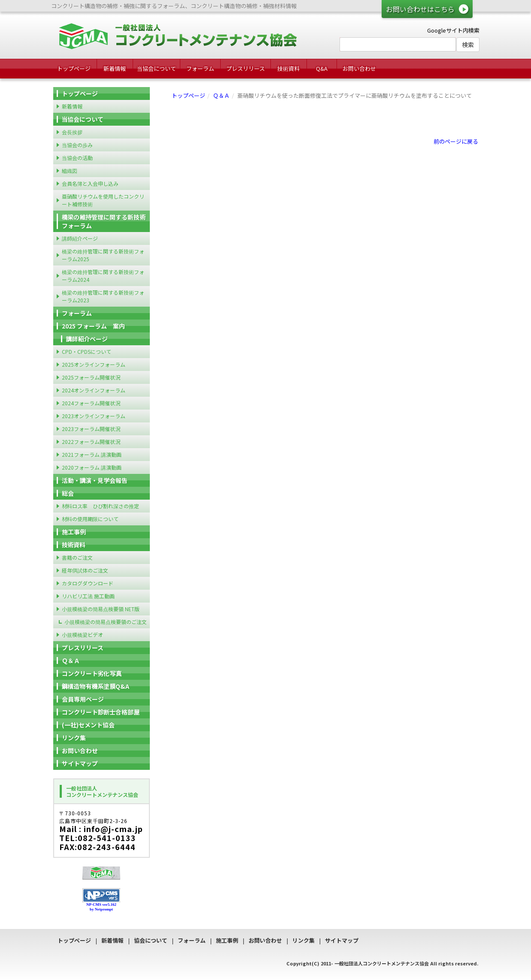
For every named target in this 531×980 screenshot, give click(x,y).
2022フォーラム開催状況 (91, 442)
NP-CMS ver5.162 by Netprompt (101, 907)
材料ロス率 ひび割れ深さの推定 (100, 506)
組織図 (70, 170)
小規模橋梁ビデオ (82, 635)
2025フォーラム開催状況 (91, 377)
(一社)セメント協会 (88, 725)
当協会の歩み (77, 145)
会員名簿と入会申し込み (90, 183)
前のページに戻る (456, 141)
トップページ (74, 68)
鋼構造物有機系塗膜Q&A (96, 686)
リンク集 (74, 738)
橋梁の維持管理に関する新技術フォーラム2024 (103, 276)
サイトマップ (80, 763)
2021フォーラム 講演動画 (92, 454)
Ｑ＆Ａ (221, 95)
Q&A (322, 68)
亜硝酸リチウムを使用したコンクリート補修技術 (103, 200)
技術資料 (288, 68)
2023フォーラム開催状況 (91, 429)
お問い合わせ (359, 68)
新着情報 (115, 68)
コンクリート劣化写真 (92, 673)
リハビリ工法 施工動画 (88, 596)
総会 (68, 493)
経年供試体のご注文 (85, 570)
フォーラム (200, 68)
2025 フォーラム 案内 (93, 326)
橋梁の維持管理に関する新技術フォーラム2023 (103, 296)
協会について (151, 940)
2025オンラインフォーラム (94, 364)
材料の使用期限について (90, 519)
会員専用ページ (83, 699)
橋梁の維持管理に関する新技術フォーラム (104, 221)
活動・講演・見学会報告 (95, 480)
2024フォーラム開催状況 (91, 403)
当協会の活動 (77, 158)
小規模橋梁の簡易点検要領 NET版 (101, 609)
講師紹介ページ (80, 238)
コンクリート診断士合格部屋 (101, 712)
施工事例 (74, 532)
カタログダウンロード (88, 583)
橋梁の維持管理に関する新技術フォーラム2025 (103, 255)
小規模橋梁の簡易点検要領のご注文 (106, 622)
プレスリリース (246, 68)
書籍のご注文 (77, 557)
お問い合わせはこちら (420, 9)
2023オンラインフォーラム (94, 416)
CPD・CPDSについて (86, 351)
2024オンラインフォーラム (94, 390)
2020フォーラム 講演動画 (92, 467)
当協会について (156, 68)
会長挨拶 (72, 132)
